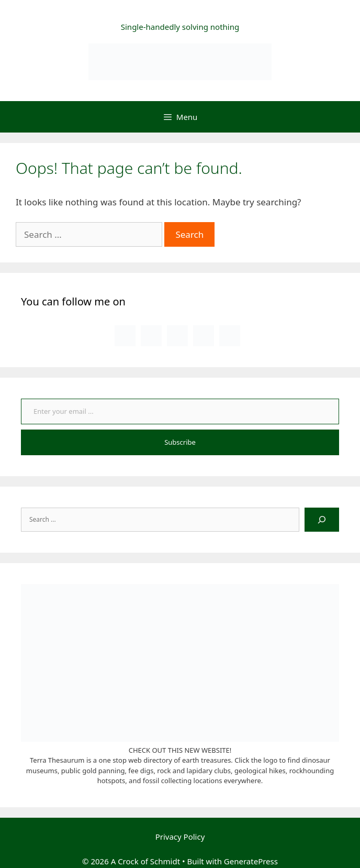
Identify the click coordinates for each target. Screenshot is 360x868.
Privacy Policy (180, 837)
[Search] (322, 520)
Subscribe (180, 442)
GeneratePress (251, 861)
